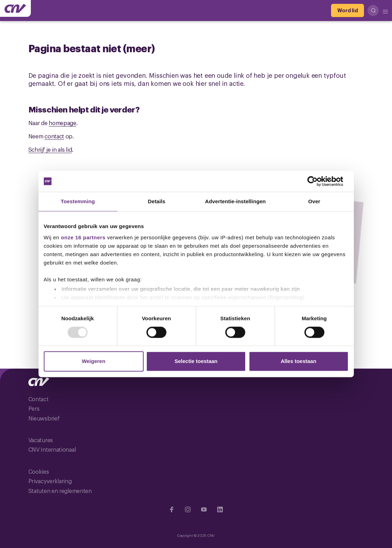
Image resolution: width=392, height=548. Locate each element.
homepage (63, 123)
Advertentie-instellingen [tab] (235, 201)
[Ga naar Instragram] (188, 509)
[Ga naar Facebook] (172, 509)
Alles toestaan (298, 361)
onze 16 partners (83, 237)
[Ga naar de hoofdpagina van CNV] (15, 8)
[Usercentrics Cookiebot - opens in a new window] (318, 181)
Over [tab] (314, 201)
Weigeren (93, 361)
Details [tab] (157, 201)
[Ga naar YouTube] (204, 509)
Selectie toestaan (196, 361)
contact (54, 136)
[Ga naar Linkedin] (220, 509)
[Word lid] (348, 11)
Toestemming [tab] (78, 201)
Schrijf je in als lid (50, 149)
